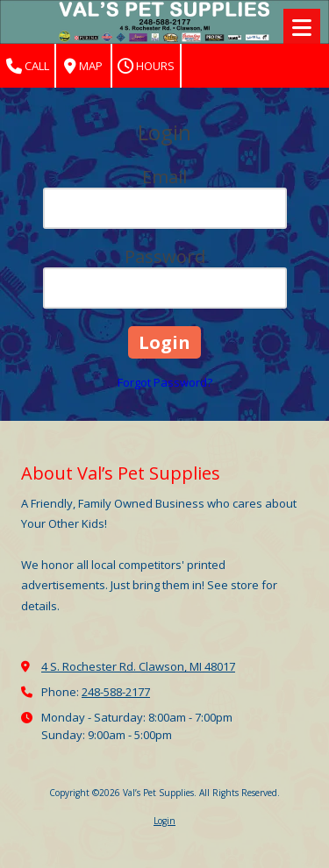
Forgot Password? (165, 382)
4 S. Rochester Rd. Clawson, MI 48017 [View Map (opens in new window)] (138, 666)
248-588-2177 (116, 692)
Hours (146, 66)
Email (164, 177)
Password (165, 256)
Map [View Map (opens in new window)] (83, 66)
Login (164, 821)
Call (28, 66)
